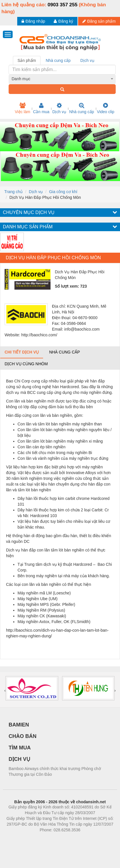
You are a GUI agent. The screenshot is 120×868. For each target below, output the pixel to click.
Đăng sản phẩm (99, 21)
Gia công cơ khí (63, 192)
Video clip (106, 108)
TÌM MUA (20, 748)
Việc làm (22, 108)
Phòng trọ (23, 838)
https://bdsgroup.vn (52, 838)
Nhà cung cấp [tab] (58, 60)
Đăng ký (63, 21)
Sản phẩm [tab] (27, 60)
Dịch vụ (59, 108)
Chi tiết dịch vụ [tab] (22, 352)
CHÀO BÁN (23, 736)
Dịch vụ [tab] (87, 60)
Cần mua (41, 108)
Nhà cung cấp (82, 108)
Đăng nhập (33, 21)
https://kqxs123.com (87, 838)
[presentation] (5, 690)
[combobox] (62, 79)
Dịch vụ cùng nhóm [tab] (26, 364)
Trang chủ (13, 192)
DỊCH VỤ (19, 759)
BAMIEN (19, 725)
